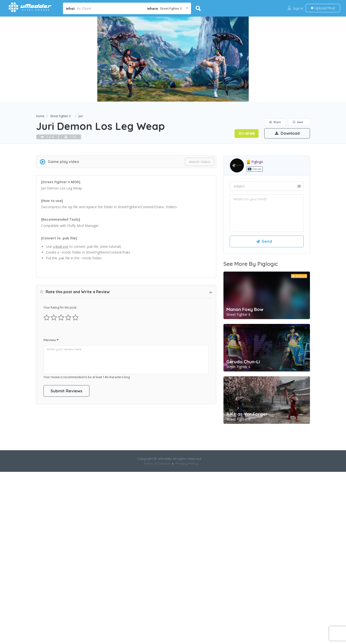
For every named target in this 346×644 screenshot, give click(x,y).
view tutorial (110, 246)
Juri (81, 116)
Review (51, 480)
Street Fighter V (60, 116)
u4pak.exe (61, 246)
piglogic (255, 162)
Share (275, 122)
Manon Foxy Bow (245, 309)
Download (287, 133)
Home (40, 116)
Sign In (298, 8)
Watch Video (200, 162)
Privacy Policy (187, 569)
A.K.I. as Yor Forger (247, 414)
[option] (173, 59)
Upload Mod (323, 8)
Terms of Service (157, 569)
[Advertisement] (126, 308)
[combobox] (168, 8)
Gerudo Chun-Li (243, 362)
